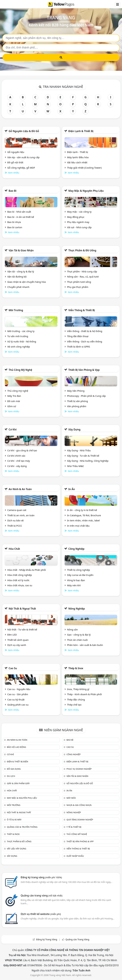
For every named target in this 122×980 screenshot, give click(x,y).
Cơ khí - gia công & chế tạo (22, 450)
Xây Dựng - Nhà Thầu (79, 450)
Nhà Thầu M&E (75, 466)
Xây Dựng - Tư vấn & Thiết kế (83, 456)
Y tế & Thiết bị (74, 827)
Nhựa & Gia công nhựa (79, 805)
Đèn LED (12, 635)
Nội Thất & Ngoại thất (22, 609)
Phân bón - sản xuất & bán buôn (85, 645)
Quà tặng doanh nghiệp (80, 820)
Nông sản (72, 629)
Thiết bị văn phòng (78, 401)
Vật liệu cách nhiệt (77, 162)
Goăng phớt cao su (18, 705)
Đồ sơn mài (14, 401)
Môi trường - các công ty (21, 331)
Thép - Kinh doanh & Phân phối (84, 694)
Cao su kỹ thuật (16, 699)
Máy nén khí (74, 585)
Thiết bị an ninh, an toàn (21, 515)
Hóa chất (14, 549)
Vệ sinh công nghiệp (19, 347)
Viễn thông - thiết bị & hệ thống (85, 331)
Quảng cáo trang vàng (41, 895)
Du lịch (11, 776)
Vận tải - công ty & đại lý (21, 271)
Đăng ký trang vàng (41, 877)
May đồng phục (76, 217)
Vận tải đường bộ (17, 277)
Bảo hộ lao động (16, 747)
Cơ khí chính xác (16, 456)
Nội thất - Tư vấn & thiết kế (22, 629)
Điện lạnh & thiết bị (81, 131)
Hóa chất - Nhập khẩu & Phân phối (27, 570)
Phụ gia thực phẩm (78, 287)
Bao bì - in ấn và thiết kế (21, 217)
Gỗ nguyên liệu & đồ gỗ (24, 131)
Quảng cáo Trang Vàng (77, 939)
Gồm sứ (12, 406)
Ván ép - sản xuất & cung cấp (23, 157)
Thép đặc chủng (76, 699)
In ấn (72, 489)
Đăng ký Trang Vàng (47, 939)
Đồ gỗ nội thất (15, 162)
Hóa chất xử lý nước (18, 580)
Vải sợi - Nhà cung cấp (79, 227)
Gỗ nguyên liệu (16, 152)
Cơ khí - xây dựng (17, 466)
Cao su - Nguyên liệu (19, 689)
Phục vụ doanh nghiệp (79, 769)
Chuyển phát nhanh (18, 287)
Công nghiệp (76, 549)
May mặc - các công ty (79, 212)
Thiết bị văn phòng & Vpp (84, 370)
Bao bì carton (15, 227)
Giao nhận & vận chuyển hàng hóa (27, 282)
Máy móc (71, 798)
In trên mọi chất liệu (78, 526)
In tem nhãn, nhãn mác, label (83, 520)
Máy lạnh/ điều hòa (78, 157)
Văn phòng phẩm (77, 406)
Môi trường (16, 310)
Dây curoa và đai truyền (80, 575)
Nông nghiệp (77, 609)
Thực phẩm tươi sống (79, 282)
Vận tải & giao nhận (21, 250)
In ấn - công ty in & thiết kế (82, 510)
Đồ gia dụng (14, 769)
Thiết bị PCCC (15, 526)
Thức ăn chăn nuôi (77, 640)
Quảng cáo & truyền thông (22, 827)
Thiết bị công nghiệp (78, 570)
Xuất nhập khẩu (75, 856)
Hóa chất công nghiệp (20, 575)
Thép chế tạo (74, 705)
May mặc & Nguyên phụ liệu (86, 191)
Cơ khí (13, 429)
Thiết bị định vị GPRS (79, 347)
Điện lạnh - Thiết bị (78, 152)
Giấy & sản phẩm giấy (18, 783)
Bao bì (12, 191)
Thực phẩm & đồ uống (82, 250)
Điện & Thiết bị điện (17, 762)
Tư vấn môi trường (18, 336)
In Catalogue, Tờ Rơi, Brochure (84, 515)
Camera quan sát (17, 510)
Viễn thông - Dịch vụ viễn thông (85, 341)
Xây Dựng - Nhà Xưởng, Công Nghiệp (88, 461)
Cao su (13, 668)
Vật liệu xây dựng (16, 849)
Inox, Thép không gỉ (78, 689)
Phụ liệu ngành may (78, 222)
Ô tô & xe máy (14, 820)
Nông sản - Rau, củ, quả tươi (83, 277)
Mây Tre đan (14, 396)
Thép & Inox (76, 668)
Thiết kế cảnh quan (18, 640)
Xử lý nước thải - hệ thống (22, 341)
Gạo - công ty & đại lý (79, 635)
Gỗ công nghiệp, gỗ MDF (21, 168)
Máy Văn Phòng (76, 391)
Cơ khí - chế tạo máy (19, 461)
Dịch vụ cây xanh (17, 645)
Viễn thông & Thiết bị (82, 310)
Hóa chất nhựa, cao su (20, 585)
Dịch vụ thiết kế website (41, 914)
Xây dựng (74, 429)
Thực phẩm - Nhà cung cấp (82, 271)
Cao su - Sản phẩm (18, 694)
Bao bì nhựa (14, 222)
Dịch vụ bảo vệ (15, 520)
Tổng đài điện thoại (78, 336)
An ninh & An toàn (20, 489)
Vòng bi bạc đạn (76, 580)
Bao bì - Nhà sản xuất (19, 212)
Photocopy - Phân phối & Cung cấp (86, 396)
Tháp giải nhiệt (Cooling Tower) (84, 168)
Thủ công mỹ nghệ (20, 370)
